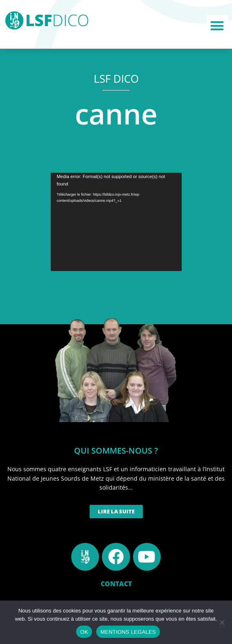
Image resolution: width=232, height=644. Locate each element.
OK (84, 632)
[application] (116, 222)
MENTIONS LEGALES (128, 632)
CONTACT (116, 584)
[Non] (222, 622)
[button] (217, 26)
